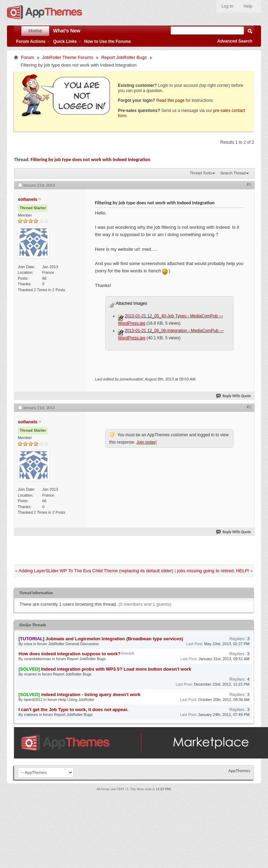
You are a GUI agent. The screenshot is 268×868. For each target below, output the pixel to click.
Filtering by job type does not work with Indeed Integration (91, 160)
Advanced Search (235, 41)
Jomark (128, 653)
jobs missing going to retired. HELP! (213, 571)
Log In (227, 6)
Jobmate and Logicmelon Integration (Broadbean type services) (114, 639)
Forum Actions (31, 41)
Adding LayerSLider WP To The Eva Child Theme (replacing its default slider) (96, 571)
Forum (28, 57)
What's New (67, 31)
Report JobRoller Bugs (124, 57)
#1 (249, 184)
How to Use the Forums (107, 41)
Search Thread (233, 173)
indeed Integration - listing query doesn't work (91, 695)
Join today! (147, 442)
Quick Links (65, 41)
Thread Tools (201, 173)
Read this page (170, 100)
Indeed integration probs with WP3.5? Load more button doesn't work (116, 669)
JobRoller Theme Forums (68, 57)
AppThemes (239, 771)
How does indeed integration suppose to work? (70, 654)
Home (35, 31)
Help (248, 6)
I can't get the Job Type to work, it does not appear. (73, 710)
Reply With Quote (234, 396)
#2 (249, 407)
